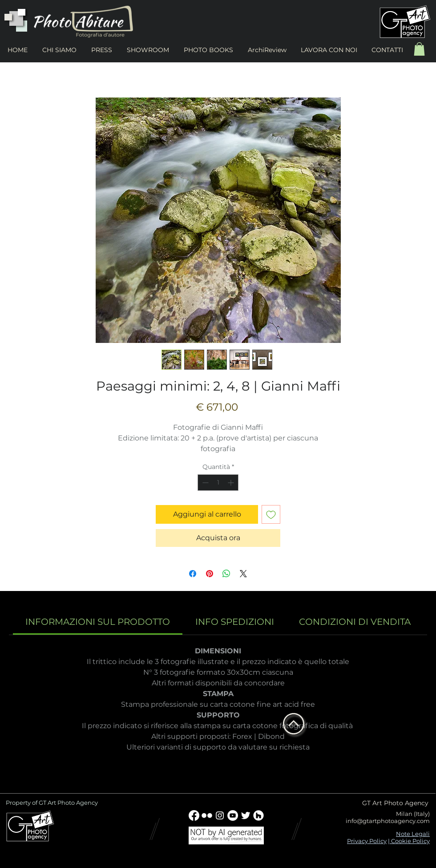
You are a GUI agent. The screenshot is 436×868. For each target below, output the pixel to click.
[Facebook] (194, 815)
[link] (98, 622)
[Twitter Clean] (246, 815)
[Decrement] (204, 483)
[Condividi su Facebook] (193, 574)
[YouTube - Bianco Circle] (233, 815)
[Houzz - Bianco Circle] (258, 815)
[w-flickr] (207, 815)
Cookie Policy (410, 841)
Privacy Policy (367, 841)
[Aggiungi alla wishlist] (271, 514)
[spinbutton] (218, 483)
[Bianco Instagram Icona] (220, 815)
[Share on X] (243, 574)
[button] (419, 49)
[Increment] (232, 483)
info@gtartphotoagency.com (388, 821)
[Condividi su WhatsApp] (226, 574)
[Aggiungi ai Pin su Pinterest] (210, 574)
